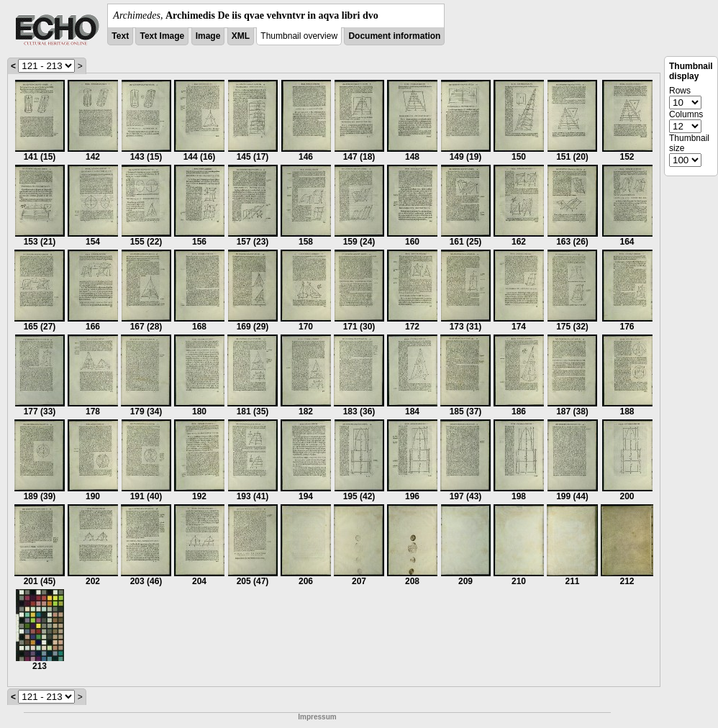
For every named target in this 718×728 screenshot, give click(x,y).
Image (208, 36)
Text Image (162, 36)
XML (241, 36)
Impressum (317, 717)
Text (120, 36)
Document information (394, 36)
